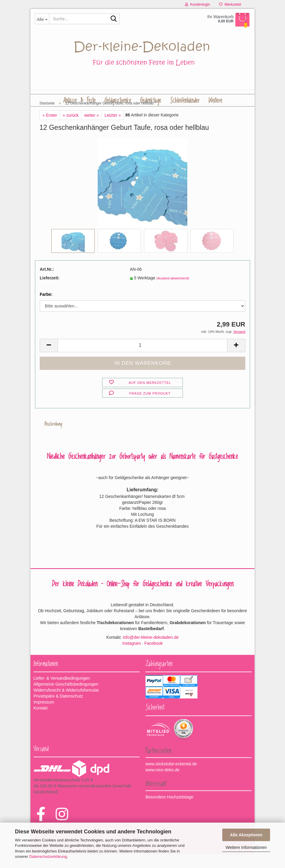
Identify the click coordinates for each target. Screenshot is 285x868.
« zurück (71, 129)
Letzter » (113, 129)
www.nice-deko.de (163, 784)
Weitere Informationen (246, 847)
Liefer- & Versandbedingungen (62, 692)
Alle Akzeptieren (246, 835)
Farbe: (46, 308)
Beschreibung (53, 438)
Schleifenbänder (185, 101)
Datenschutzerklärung (48, 857)
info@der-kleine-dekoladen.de (151, 651)
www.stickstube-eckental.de (171, 778)
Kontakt (40, 722)
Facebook (153, 657)
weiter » (92, 129)
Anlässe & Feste (79, 101)
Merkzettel (230, 4)
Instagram (131, 657)
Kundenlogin (197, 4)
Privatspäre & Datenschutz (58, 710)
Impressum (44, 716)
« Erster (50, 129)
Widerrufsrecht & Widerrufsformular (66, 704)
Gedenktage (151, 101)
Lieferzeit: (50, 292)
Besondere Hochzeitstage (169, 811)
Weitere (215, 101)
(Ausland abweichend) (173, 292)
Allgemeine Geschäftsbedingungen (66, 698)
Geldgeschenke (118, 101)
